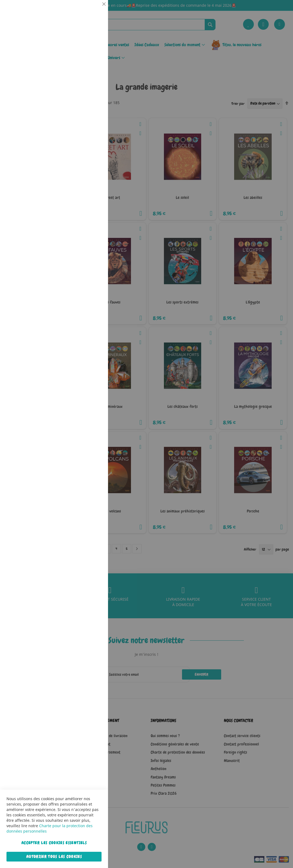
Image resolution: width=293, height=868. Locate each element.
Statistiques (93, 73)
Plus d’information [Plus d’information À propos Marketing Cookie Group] (87, 170)
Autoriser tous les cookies (54, 857)
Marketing (93, 136)
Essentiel (93, 11)
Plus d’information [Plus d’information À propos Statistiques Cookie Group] (87, 113)
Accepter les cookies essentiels (54, 843)
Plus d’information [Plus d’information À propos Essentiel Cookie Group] (87, 50)
